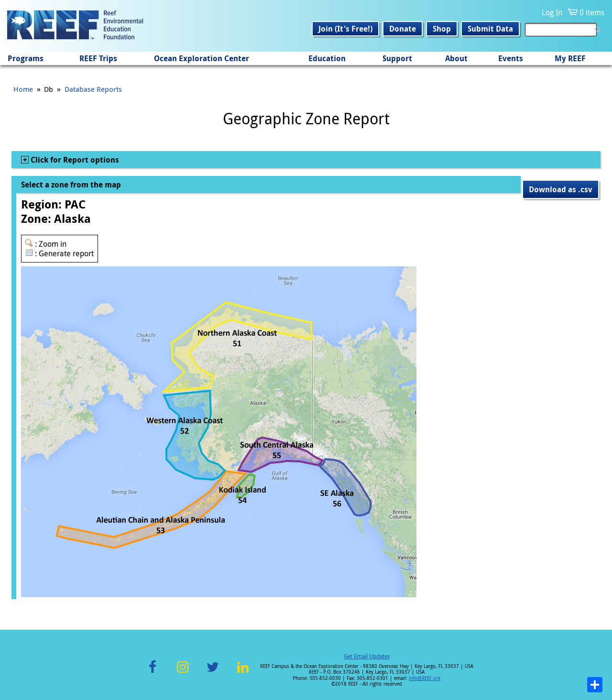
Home (23, 89)
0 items (592, 12)
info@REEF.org (425, 678)
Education (327, 58)
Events (511, 58)
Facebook (153, 673)
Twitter (213, 673)
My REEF (570, 58)
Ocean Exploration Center (202, 58)
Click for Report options (74, 160)
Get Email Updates (367, 656)
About (456, 58)
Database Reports (93, 89)
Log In (552, 12)
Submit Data (490, 29)
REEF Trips (98, 58)
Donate (403, 29)
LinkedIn (243, 673)
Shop (442, 29)
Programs (26, 58)
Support (397, 58)
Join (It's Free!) (345, 29)
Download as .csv (561, 189)
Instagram (183, 673)
